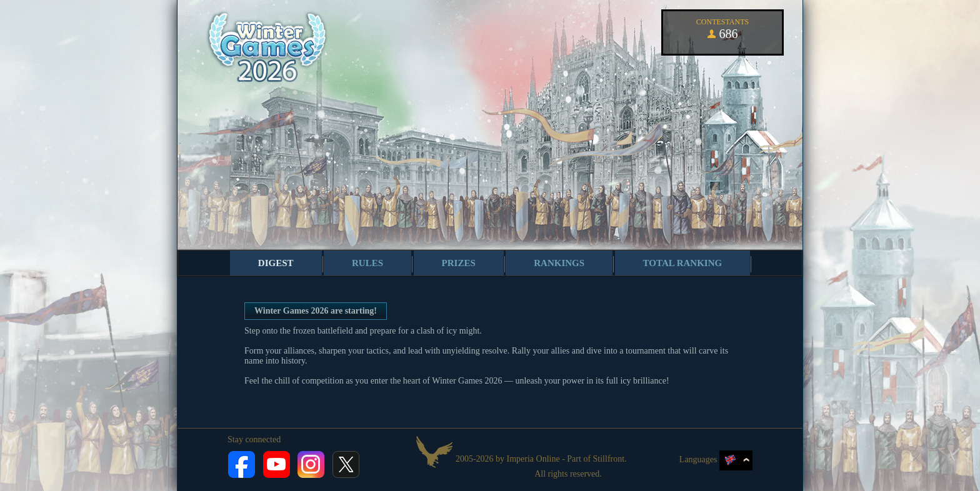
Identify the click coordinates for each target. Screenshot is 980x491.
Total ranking (683, 263)
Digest (276, 263)
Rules (367, 263)
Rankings (559, 263)
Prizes (459, 263)
